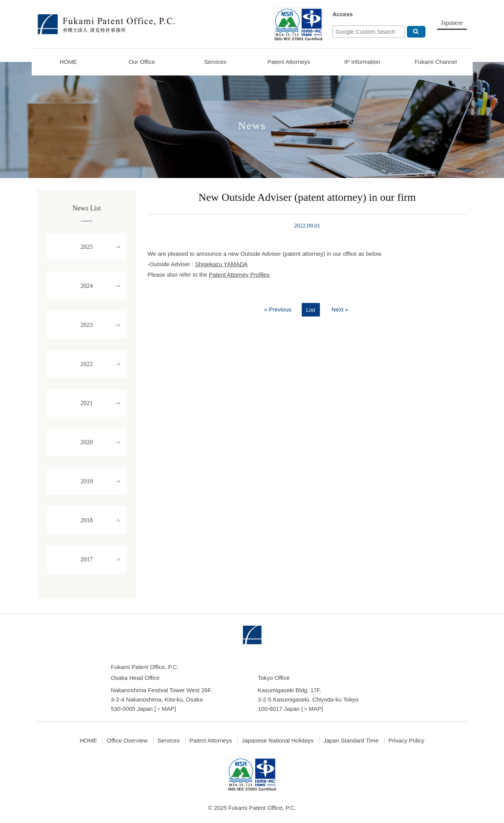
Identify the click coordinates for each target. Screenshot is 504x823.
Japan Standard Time (351, 740)
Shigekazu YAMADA (221, 264)
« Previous (278, 309)
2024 (87, 286)
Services (215, 62)
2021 (87, 403)
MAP (168, 709)
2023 (87, 325)
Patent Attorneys (289, 62)
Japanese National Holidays (278, 740)
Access (343, 14)
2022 (87, 364)
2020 (87, 442)
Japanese (452, 23)
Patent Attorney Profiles (239, 275)
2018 (87, 520)
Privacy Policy (406, 740)
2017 (87, 559)
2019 (87, 481)
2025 (87, 247)
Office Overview (127, 740)
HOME (68, 62)
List (311, 310)
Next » (340, 309)
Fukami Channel (436, 62)
